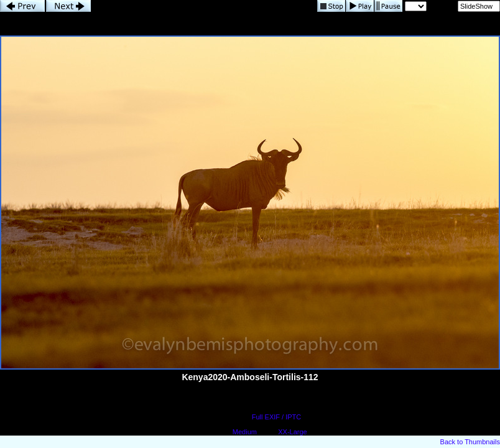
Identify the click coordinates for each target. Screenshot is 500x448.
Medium (245, 432)
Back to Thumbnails (470, 442)
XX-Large (292, 432)
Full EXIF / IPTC (276, 417)
